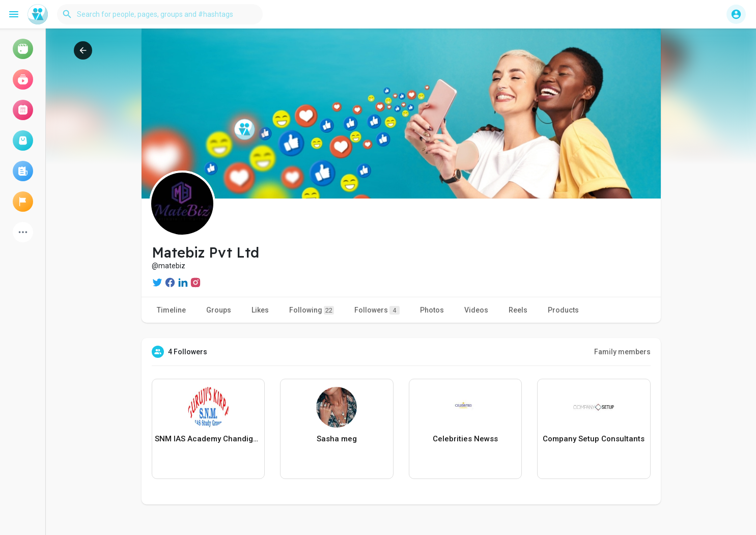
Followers (377, 310)
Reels (518, 310)
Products (563, 310)
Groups (219, 310)
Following (312, 310)
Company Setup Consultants (594, 439)
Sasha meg (337, 439)
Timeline (171, 310)
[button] (160, 14)
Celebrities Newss (465, 439)
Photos (432, 310)
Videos (476, 310)
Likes (260, 310)
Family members (622, 352)
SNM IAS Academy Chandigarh (208, 439)
